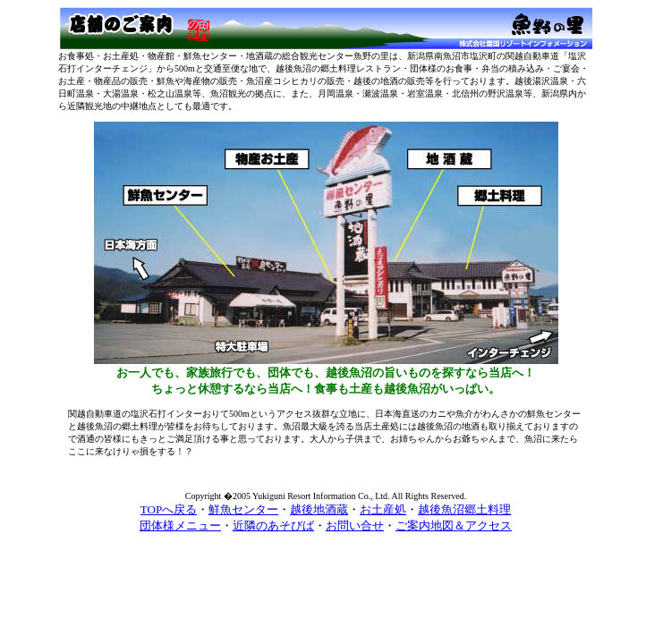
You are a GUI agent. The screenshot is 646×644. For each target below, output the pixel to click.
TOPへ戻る (169, 509)
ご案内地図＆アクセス (454, 525)
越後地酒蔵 (319, 509)
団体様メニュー (180, 525)
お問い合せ (355, 525)
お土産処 (383, 509)
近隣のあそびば (273, 525)
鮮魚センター (243, 509)
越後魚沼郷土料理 (464, 509)
